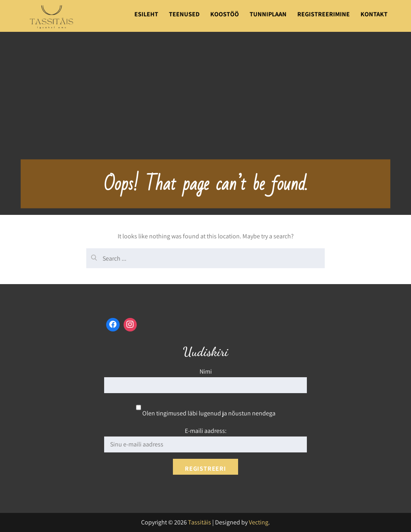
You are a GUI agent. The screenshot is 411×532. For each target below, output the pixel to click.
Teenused (184, 14)
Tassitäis (200, 522)
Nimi (206, 371)
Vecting (259, 522)
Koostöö (225, 14)
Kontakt (374, 14)
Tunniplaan (268, 14)
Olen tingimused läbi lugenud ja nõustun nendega (206, 413)
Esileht (146, 14)
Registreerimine (324, 14)
